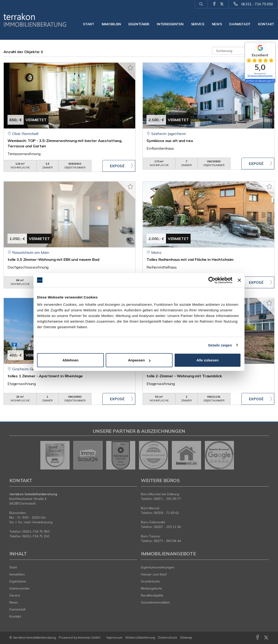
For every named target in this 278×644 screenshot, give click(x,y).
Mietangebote (151, 588)
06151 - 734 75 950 (257, 4)
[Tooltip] (273, 81)
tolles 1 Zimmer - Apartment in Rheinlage (45, 376)
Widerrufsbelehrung (140, 637)
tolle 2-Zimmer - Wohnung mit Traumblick (184, 376)
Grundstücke (150, 581)
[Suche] (201, 4)
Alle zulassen (208, 360)
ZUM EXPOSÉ (119, 166)
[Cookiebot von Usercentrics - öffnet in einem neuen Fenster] (212, 280)
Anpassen (139, 360)
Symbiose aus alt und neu (170, 141)
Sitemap (186, 637)
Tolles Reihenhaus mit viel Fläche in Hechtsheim (190, 259)
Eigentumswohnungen (158, 567)
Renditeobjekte (152, 595)
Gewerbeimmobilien (155, 602)
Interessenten (170, 24)
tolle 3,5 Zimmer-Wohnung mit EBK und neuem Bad (53, 259)
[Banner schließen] (239, 280)
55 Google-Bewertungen (260, 76)
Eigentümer (139, 24)
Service (198, 24)
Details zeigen (220, 345)
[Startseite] (35, 20)
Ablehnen (70, 360)
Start (89, 24)
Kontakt (266, 24)
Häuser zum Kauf (154, 574)
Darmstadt (240, 24)
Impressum (115, 637)
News (217, 24)
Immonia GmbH (89, 637)
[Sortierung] (243, 51)
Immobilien (111, 24)
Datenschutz (168, 637)
